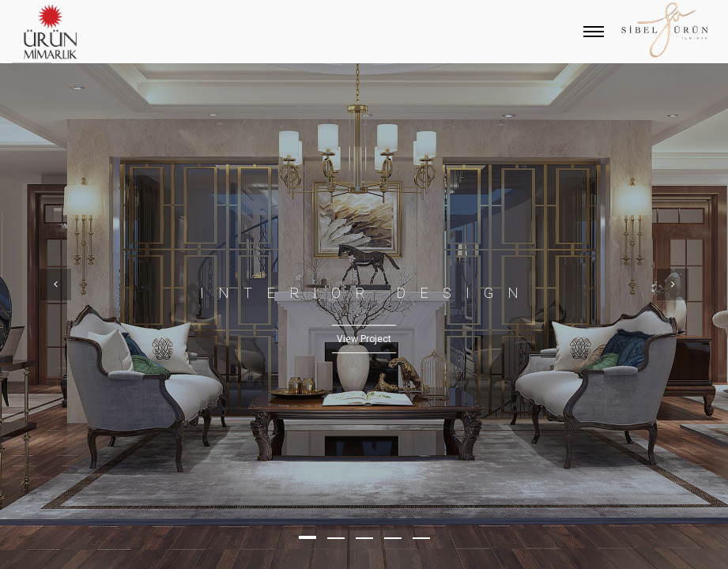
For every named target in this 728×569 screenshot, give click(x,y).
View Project (364, 339)
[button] (307, 537)
